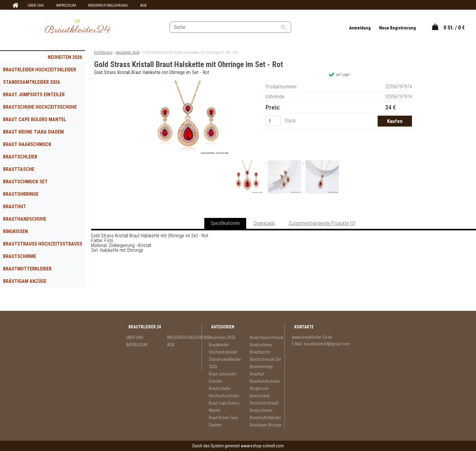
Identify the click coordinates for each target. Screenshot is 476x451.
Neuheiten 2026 (65, 57)
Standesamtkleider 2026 (31, 82)
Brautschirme (20, 256)
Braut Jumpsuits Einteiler (34, 95)
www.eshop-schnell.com (262, 446)
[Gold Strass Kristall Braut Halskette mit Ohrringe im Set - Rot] (187, 83)
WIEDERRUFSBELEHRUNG (108, 5)
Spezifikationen (225, 223)
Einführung (103, 52)
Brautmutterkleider (27, 269)
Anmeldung (360, 28)
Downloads (264, 223)
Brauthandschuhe (25, 219)
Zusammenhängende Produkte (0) (322, 223)
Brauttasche (19, 169)
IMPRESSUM (66, 5)
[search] (291, 27)
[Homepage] (15, 5)
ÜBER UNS (36, 5)
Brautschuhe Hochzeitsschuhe (40, 107)
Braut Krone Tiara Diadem (33, 132)
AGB (143, 5)
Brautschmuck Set (25, 182)
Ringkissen (15, 231)
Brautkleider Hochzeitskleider (40, 70)
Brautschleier (20, 157)
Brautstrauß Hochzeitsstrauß (43, 244)
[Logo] (78, 27)
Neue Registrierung (398, 28)
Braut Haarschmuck (27, 144)
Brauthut (15, 207)
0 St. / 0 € (454, 27)
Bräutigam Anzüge (25, 281)
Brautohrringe (21, 194)
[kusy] (273, 121)
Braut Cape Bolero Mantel (35, 119)
